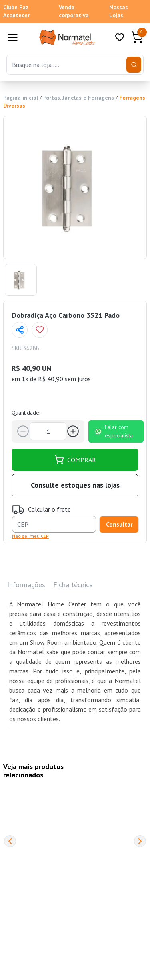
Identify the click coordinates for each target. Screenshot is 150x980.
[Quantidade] (48, 431)
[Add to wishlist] (40, 330)
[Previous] (10, 841)
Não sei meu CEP (30, 536)
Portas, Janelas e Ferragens (79, 98)
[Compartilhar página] (20, 330)
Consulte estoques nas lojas (75, 485)
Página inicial (21, 98)
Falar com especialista (114, 431)
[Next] (140, 841)
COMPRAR (75, 460)
